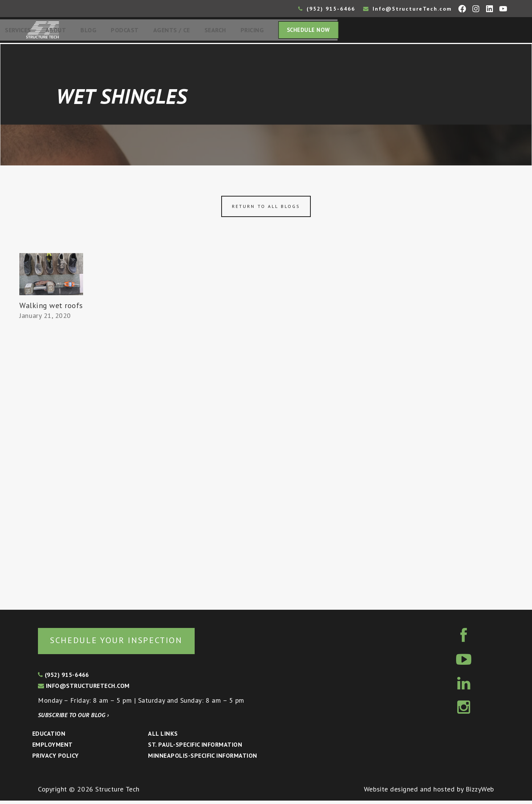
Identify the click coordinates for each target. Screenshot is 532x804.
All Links (163, 737)
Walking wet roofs (51, 308)
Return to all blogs (266, 208)
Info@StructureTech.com (408, 9)
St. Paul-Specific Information (195, 748)
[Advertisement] (51, 464)
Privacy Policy (56, 758)
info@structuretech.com (84, 689)
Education (49, 737)
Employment (53, 748)
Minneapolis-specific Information (202, 758)
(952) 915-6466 (327, 9)
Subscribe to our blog (73, 718)
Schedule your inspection (127, 643)
